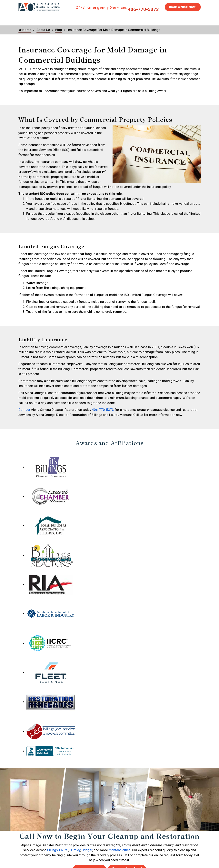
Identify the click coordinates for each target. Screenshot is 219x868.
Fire (59, 18)
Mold (101, 18)
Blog (59, 30)
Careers (204, 18)
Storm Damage (80, 20)
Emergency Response (178, 20)
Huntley (75, 850)
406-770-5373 (143, 9)
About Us (43, 30)
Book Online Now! (183, 7)
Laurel (64, 850)
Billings (53, 850)
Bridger (87, 850)
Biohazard (150, 18)
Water (40, 18)
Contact (24, 410)
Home (23, 18)
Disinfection (126, 18)
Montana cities (119, 850)
